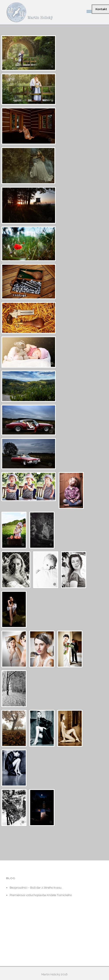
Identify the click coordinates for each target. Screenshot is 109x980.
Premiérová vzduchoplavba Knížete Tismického (41, 895)
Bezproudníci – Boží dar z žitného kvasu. (36, 888)
